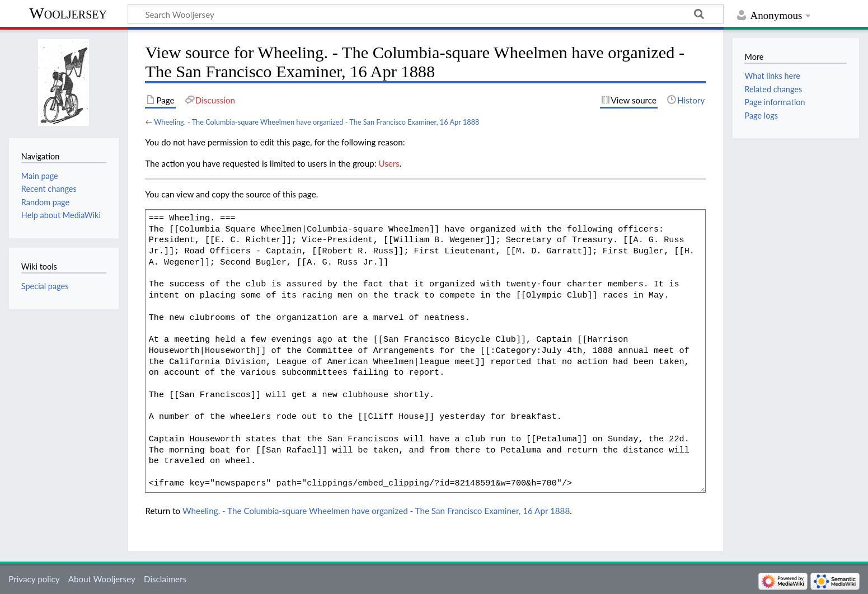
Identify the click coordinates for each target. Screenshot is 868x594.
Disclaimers (165, 579)
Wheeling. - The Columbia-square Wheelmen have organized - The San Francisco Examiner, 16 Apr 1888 (316, 122)
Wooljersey (68, 13)
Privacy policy (34, 579)
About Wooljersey (102, 579)
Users (389, 163)
